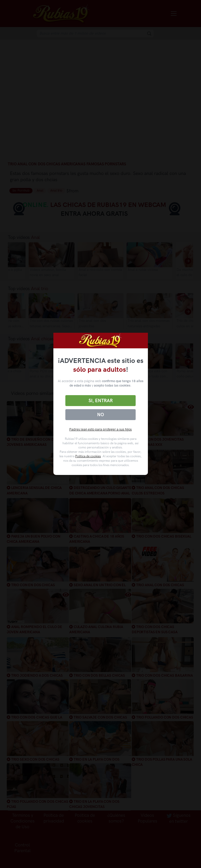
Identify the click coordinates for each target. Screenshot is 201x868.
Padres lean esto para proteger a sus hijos (100, 429)
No (100, 415)
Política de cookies (88, 456)
